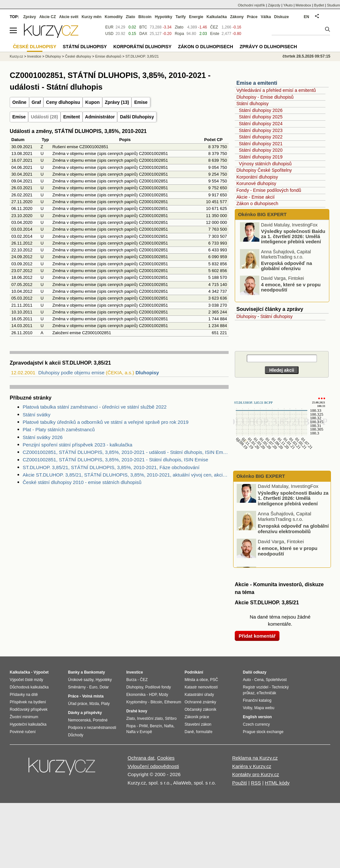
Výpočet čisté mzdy (26, 680)
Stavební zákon (198, 724)
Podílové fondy (158, 687)
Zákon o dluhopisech (257, 203)
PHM (143, 726)
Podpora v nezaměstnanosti (92, 728)
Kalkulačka (217, 17)
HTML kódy (277, 783)
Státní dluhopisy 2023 (261, 130)
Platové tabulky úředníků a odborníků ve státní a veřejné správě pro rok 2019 (106, 422)
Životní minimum (24, 717)
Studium (334, 5)
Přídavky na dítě (24, 695)
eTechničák (266, 693)
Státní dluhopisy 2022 (261, 137)
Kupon (92, 102)
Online (19, 102)
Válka (266, 17)
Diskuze (282, 17)
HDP (153, 695)
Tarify (181, 17)
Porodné (100, 720)
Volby (247, 708)
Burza (131, 680)
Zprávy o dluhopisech (268, 47)
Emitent (71, 117)
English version (257, 717)
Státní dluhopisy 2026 (261, 110)
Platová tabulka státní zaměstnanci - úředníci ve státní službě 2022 (95, 407)
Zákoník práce (197, 717)
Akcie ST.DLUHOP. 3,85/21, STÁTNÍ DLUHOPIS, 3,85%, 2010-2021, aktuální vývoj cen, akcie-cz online (126, 475)
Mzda (94, 704)
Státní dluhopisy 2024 (261, 124)
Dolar (104, 687)
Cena (259, 680)
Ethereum (173, 702)
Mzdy (164, 695)
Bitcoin (145, 17)
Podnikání (194, 672)
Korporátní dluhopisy (257, 177)
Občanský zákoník (200, 709)
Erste (215, 34)
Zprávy (30, 17)
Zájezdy (274, 5)
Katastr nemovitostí (201, 687)
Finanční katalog (257, 700)
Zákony (237, 17)
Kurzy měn (91, 17)
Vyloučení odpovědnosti (153, 766)
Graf (36, 102)
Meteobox (303, 5)
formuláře (204, 732)
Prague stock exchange (263, 732)
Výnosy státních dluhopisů (265, 164)
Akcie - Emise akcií (255, 197)
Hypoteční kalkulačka (28, 724)
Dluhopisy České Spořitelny (264, 170)
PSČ (214, 680)
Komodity (113, 17)
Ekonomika (136, 695)
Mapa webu (264, 708)
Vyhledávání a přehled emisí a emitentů (276, 90)
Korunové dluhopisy (256, 183)
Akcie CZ (47, 17)
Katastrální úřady (199, 695)
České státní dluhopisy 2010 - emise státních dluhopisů (82, 482)
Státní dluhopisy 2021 (261, 144)
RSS (256, 783)
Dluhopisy (147, 373)
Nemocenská (79, 720)
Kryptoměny (137, 702)
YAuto (288, 5)
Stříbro (171, 719)
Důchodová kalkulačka (29, 687)
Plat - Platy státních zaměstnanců (59, 429)
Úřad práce (78, 704)
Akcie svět (69, 17)
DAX (143, 34)
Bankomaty (94, 672)
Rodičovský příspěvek (29, 709)
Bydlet (319, 5)
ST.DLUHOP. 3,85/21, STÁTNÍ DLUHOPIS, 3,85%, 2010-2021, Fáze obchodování (111, 467)
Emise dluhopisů (108, 56)
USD (109, 34)
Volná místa (93, 696)
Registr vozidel (256, 687)
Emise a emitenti (257, 83)
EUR (109, 27)
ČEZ (214, 27)
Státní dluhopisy (253, 104)
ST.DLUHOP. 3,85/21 (142, 56)
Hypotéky (164, 17)
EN (306, 17)
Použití (240, 783)
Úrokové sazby (81, 680)
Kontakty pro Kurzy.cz (256, 774)
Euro (93, 687)
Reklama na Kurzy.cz (255, 758)
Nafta (169, 726)
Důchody (76, 735)
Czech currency (256, 724)
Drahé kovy (137, 711)
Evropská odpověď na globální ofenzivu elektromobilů (287, 270)
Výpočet (41, 672)
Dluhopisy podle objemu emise (71, 373)
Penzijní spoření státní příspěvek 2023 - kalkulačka (78, 445)
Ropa (180, 34)
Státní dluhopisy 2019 (261, 157)
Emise (141, 102)
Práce (252, 17)
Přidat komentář (257, 636)
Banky (74, 672)
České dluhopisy (78, 56)
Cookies (166, 758)
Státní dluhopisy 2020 (261, 150)
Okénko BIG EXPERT (262, 214)
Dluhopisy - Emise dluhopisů (265, 97)
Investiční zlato (150, 719)
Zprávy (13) (117, 102)
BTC (143, 27)
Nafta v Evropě (139, 732)
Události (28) (44, 117)
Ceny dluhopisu (63, 102)
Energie (196, 17)
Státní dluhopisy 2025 (261, 117)
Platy (105, 704)
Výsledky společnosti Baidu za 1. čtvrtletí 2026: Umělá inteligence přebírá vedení (293, 238)
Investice (34, 56)
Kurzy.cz (16, 56)
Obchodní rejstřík (252, 5)
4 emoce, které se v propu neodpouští (291, 288)
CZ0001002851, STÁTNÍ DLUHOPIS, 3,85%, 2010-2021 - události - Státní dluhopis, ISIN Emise (126, 452)
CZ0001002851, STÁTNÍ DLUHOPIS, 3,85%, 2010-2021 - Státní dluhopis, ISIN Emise (115, 460)
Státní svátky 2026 (43, 437)
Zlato (179, 27)
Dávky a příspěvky (85, 713)
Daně (189, 732)
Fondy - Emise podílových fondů (269, 190)
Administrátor (100, 117)
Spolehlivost (276, 680)
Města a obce (196, 680)
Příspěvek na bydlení (28, 702)
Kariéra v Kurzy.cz (252, 766)
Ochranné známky (200, 702)
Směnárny (77, 687)
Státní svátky (37, 415)
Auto (247, 680)
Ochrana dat (141, 758)
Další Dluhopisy (137, 117)
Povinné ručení (23, 732)
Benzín (156, 726)
